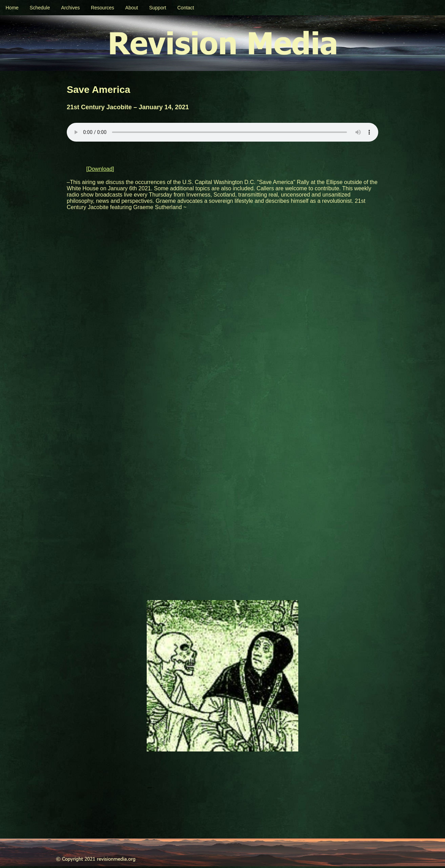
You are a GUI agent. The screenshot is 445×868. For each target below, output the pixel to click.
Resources (102, 8)
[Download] (100, 169)
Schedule (40, 8)
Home (12, 8)
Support (158, 8)
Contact (186, 8)
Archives (71, 8)
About (132, 8)
